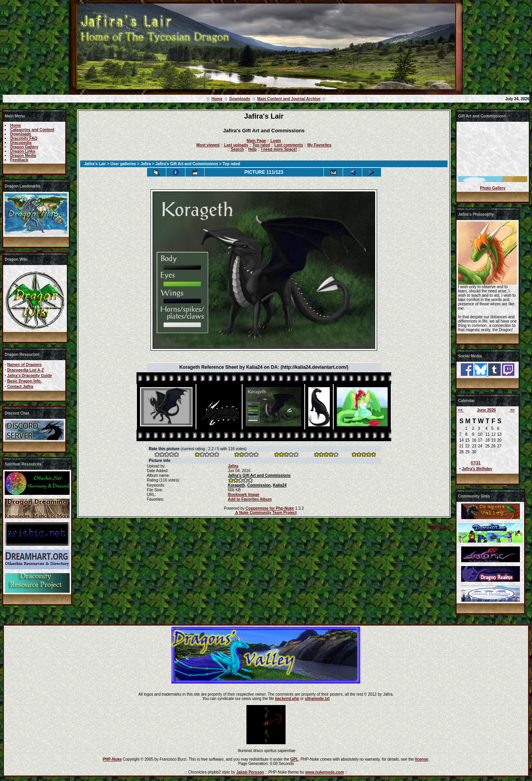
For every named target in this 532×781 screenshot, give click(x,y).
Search (237, 149)
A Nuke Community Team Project (265, 513)
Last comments (288, 145)
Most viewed (208, 145)
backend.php (287, 699)
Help (252, 149)
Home (217, 99)
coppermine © (440, 527)
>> (512, 410)
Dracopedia (21, 143)
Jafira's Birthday (477, 469)
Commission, (260, 485)
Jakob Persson (250, 772)
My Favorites (319, 145)
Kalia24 (280, 485)
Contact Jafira (20, 387)
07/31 (476, 463)
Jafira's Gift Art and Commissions (187, 164)
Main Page (256, 141)
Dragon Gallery (24, 147)
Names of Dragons (24, 365)
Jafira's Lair (95, 164)
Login (276, 141)
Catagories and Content (32, 130)
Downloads (240, 99)
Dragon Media (23, 156)
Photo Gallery (493, 188)
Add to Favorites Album (250, 499)
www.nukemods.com (324, 772)
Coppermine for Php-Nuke (270, 508)
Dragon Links (23, 151)
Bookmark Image (244, 495)
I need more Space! (279, 149)
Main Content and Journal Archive (289, 99)
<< (461, 410)
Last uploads (236, 145)
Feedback (19, 160)
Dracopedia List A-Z (25, 370)
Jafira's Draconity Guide (30, 376)
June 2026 (486, 410)
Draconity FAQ (24, 138)
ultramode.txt (317, 699)
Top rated (261, 145)
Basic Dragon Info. (24, 381)
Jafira (146, 164)
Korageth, (237, 485)
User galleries (123, 164)
